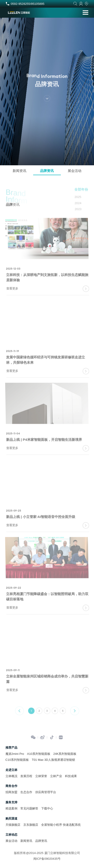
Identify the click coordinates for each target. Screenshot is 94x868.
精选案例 (11, 808)
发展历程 (26, 776)
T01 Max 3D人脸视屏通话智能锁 (53, 760)
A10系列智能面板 (39, 754)
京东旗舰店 (31, 825)
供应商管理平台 (46, 792)
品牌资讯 (47, 171)
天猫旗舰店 (13, 825)
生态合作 (26, 792)
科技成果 (71, 776)
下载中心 (47, 808)
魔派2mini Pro (15, 754)
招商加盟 (11, 792)
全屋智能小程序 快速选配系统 (61, 825)
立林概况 (11, 776)
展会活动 (75, 171)
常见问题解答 (29, 808)
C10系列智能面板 (17, 760)
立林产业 (56, 776)
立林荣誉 (41, 776)
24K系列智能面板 (65, 754)
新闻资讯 (19, 171)
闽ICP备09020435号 (47, 859)
